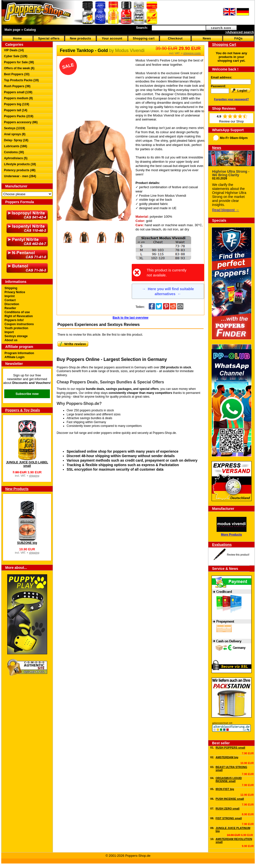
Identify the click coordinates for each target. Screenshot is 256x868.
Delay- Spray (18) (16, 140)
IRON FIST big (225, 789)
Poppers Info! (14, 320)
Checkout (175, 38)
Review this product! (238, 555)
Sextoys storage (16, 336)
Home (17, 38)
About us (11, 340)
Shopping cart (144, 38)
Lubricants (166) (16, 146)
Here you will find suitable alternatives (168, 291)
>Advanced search (240, 32)
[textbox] (179, 28)
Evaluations (222, 545)
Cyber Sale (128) (16, 56)
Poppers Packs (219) (19, 116)
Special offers (49, 38)
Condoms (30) (14, 152)
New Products (17, 489)
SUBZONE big (27, 543)
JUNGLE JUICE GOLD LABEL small (27, 464)
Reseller (10, 308)
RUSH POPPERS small (230, 748)
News (207, 38)
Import (9, 332)
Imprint (10, 296)
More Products (231, 535)
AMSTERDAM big (227, 757)
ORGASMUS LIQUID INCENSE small (229, 780)
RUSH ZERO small (228, 809)
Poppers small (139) (18, 92)
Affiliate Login (14, 357)
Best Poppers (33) (17, 74)
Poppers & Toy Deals (23, 410)
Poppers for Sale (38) (19, 62)
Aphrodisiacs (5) (16, 158)
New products (80, 38)
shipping (34, 476)
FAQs (238, 38)
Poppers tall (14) (16, 110)
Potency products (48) (20, 170)
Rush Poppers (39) (17, 86)
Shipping (11, 288)
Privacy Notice (15, 292)
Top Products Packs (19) (21, 80)
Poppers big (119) (17, 104)
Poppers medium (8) (18, 98)
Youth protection (16, 328)
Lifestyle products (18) (20, 164)
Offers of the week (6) (19, 68)
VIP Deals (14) (14, 50)
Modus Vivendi (130, 50)
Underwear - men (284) (20, 176)
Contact (10, 300)
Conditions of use (17, 312)
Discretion (12, 304)
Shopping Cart (224, 44)
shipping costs (192, 53)
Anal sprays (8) (15, 134)
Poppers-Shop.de (164, 433)
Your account (112, 38)
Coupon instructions (19, 324)
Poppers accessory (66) (21, 122)
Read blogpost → (226, 210)
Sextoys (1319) (14, 128)
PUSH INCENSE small (230, 799)
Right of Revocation (19, 316)
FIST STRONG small (229, 818)
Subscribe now (27, 394)
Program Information (19, 353)
